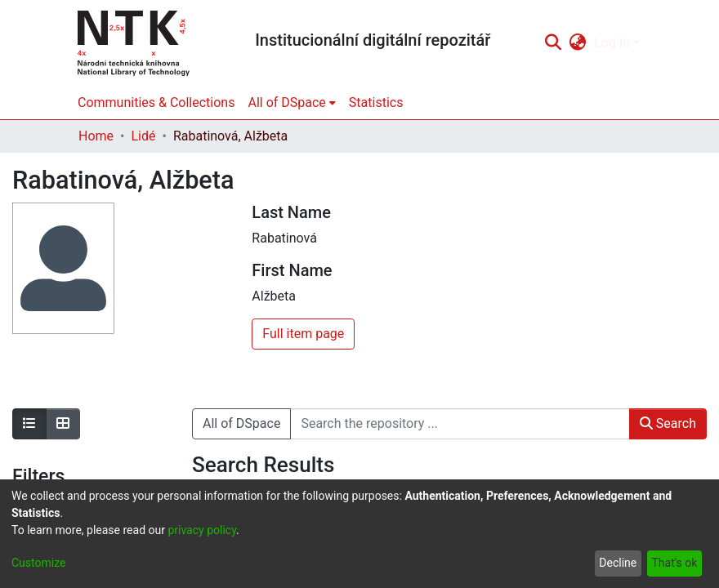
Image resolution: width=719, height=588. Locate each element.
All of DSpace (241, 423)
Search (668, 423)
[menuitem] (578, 43)
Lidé (143, 136)
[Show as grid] (63, 424)
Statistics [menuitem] (376, 102)
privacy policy (202, 530)
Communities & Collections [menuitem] (156, 102)
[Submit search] (553, 43)
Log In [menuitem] (612, 43)
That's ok (674, 563)
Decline (618, 563)
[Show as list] (29, 424)
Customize (38, 563)
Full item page (303, 334)
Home (96, 136)
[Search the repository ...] (460, 424)
